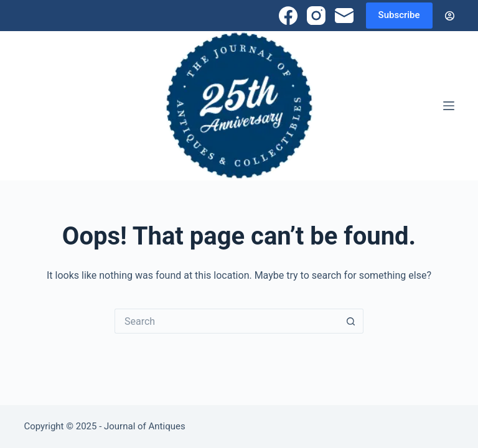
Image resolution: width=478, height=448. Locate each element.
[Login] (450, 16)
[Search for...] (227, 321)
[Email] (344, 16)
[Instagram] (316, 16)
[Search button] (351, 321)
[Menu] (449, 106)
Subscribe (399, 15)
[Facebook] (288, 16)
